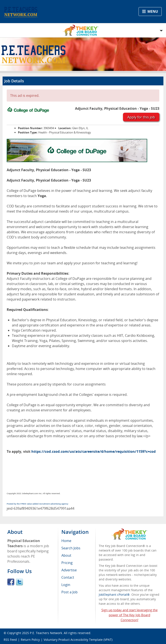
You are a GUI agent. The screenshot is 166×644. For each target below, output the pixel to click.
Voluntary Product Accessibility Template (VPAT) (78, 640)
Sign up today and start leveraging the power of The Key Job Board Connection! (129, 615)
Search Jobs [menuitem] (71, 548)
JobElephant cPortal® (114, 595)
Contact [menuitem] (68, 577)
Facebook (11, 582)
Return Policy (30, 640)
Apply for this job (141, 117)
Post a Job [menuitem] (69, 592)
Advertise (69, 570)
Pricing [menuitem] (67, 563)
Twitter (19, 582)
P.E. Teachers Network (46, 633)
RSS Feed (10, 640)
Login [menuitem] (66, 585)
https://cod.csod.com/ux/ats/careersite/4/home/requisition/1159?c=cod (93, 451)
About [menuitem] (66, 555)
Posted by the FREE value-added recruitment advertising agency (38, 504)
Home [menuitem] (66, 541)
